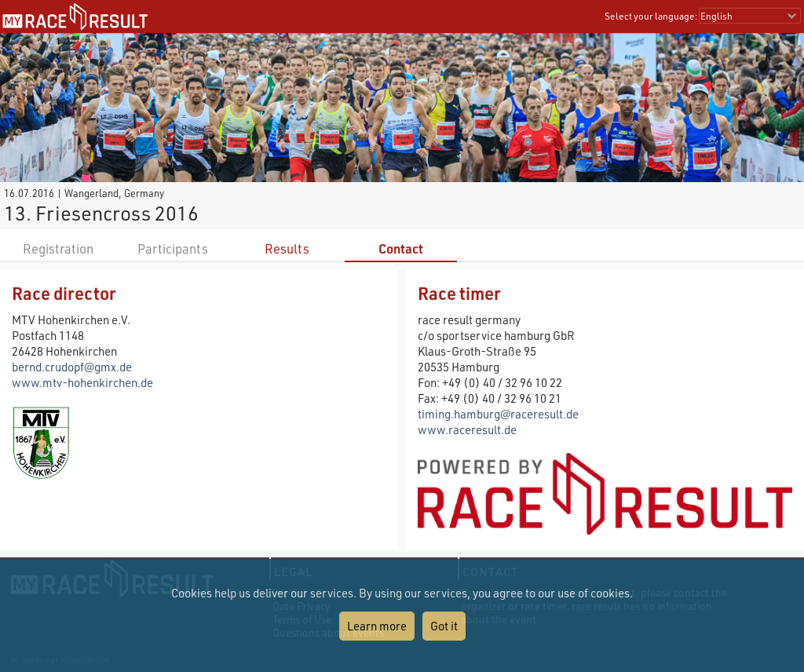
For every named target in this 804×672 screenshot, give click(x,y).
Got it (444, 626)
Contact (401, 248)
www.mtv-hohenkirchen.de (82, 382)
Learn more (377, 626)
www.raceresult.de (467, 429)
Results (287, 248)
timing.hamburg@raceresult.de (498, 414)
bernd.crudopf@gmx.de (72, 367)
